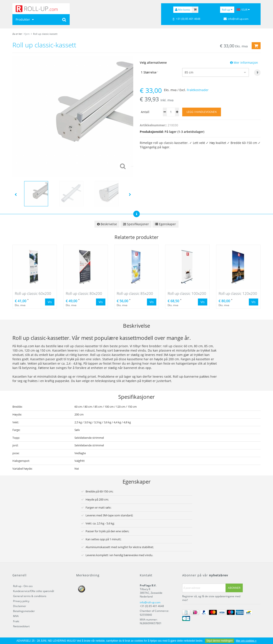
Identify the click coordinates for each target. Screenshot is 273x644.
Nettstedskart (21, 626)
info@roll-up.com (150, 602)
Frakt (16, 621)
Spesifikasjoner (136, 224)
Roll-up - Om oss (23, 586)
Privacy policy (21, 601)
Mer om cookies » (246, 641)
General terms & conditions (30, 596)
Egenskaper (165, 224)
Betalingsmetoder (24, 611)
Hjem (27, 34)
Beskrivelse (107, 224)
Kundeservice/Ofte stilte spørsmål (34, 591)
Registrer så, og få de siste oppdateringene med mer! (211, 598)
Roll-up (227, 10)
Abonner (234, 588)
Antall (145, 112)
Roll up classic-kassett (45, 34)
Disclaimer (20, 606)
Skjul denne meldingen (220, 641)
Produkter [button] (25, 19)
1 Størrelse (150, 72)
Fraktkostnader (198, 90)
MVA (16, 616)
